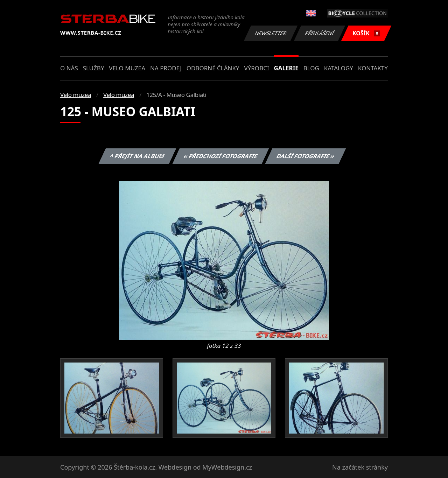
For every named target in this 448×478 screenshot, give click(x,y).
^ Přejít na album (137, 156)
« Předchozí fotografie (220, 156)
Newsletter (271, 33)
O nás (69, 68)
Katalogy (339, 68)
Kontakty (373, 68)
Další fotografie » (306, 156)
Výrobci (256, 68)
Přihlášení (319, 33)
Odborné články (213, 68)
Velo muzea (127, 68)
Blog (311, 68)
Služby (94, 68)
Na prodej (166, 68)
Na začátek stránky (360, 467)
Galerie (286, 68)
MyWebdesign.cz (227, 467)
